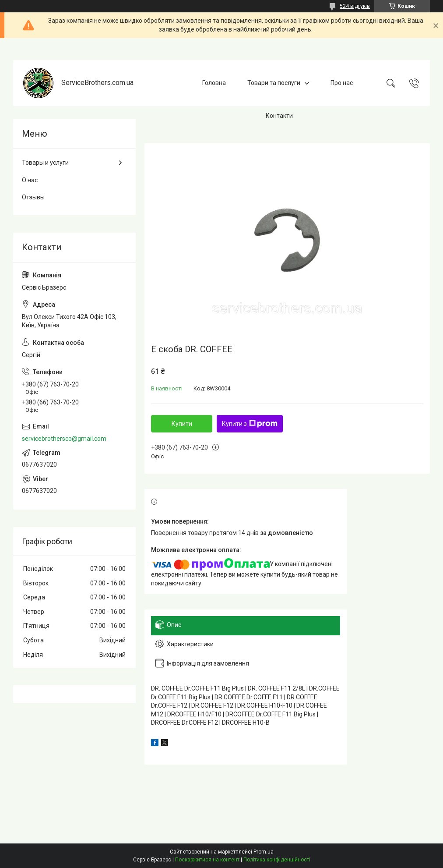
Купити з (250, 424)
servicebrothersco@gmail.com (64, 439)
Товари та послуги (274, 83)
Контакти (279, 116)
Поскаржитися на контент (207, 860)
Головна (214, 83)
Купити (182, 424)
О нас (30, 180)
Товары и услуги (45, 163)
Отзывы (33, 197)
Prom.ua (264, 852)
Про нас (342, 83)
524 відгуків (355, 6)
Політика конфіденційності (277, 860)
